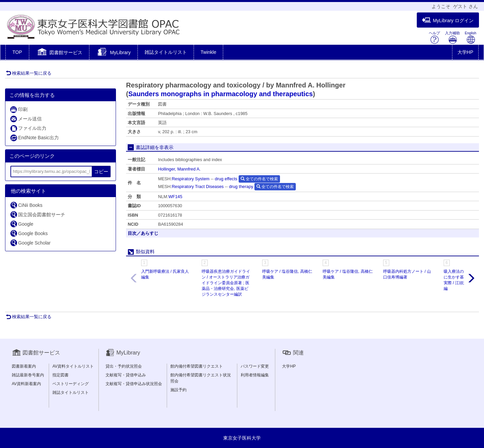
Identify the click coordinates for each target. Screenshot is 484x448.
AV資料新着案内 (26, 384)
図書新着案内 (24, 366)
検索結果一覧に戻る (29, 73)
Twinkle (209, 52)
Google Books (29, 233)
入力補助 (452, 38)
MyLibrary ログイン (448, 20)
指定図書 (61, 375)
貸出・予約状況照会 (124, 366)
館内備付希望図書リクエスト (197, 366)
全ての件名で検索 (259, 179)
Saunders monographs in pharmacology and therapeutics (221, 94)
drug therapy (241, 186)
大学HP (465, 52)
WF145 (175, 197)
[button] (59, 53)
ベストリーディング (71, 384)
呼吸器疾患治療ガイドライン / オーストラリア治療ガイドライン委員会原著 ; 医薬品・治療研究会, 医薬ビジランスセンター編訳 (226, 283)
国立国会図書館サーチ (37, 214)
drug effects (226, 179)
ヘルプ (434, 38)
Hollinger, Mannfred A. (179, 169)
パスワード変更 (255, 366)
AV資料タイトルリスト (73, 366)
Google (22, 224)
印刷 (19, 109)
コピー (101, 172)
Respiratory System (191, 179)
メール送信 (26, 119)
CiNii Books (26, 205)
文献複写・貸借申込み (126, 375)
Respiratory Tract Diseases (198, 186)
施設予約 (178, 390)
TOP (17, 52)
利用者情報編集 (255, 375)
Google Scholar (30, 243)
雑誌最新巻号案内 (28, 375)
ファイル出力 (28, 128)
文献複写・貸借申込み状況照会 (134, 384)
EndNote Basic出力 (34, 138)
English (471, 38)
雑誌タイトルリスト (166, 52)
